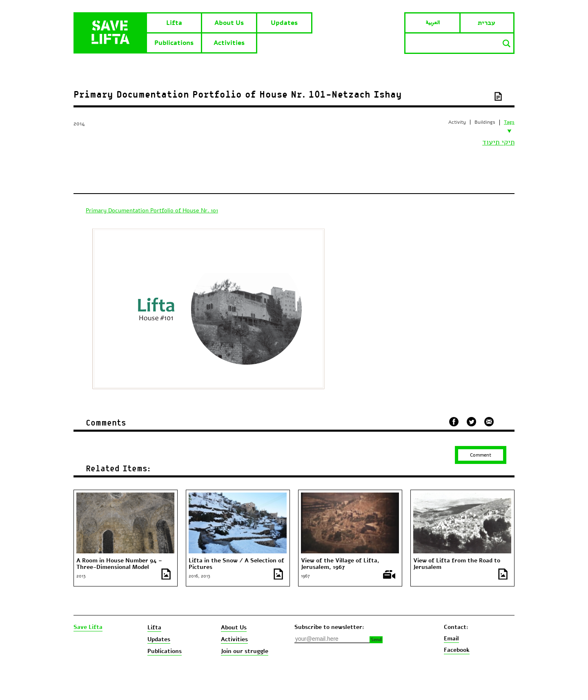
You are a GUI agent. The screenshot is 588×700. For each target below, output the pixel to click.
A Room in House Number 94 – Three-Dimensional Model (119, 564)
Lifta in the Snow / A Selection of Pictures (236, 564)
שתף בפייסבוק (454, 422)
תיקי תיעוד (498, 142)
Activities (229, 43)
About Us (229, 23)
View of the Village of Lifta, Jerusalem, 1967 (340, 564)
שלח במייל (489, 421)
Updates (284, 23)
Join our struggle (245, 651)
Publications (174, 43)
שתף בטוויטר (471, 422)
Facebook (457, 650)
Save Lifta (88, 627)
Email (451, 639)
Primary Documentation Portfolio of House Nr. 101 (152, 211)
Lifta (174, 23)
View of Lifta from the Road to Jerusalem (457, 564)
